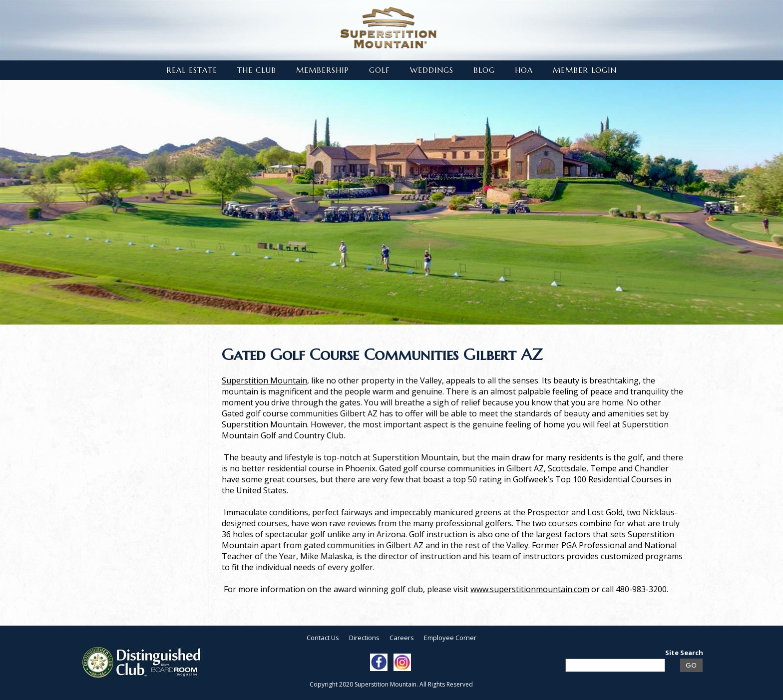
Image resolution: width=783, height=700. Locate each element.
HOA (524, 70)
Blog (484, 70)
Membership (323, 70)
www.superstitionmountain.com (530, 589)
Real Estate (192, 70)
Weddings (432, 70)
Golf (380, 70)
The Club (257, 70)
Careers (402, 638)
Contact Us (323, 638)
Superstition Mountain (264, 380)
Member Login (585, 70)
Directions (364, 638)
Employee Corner (450, 638)
